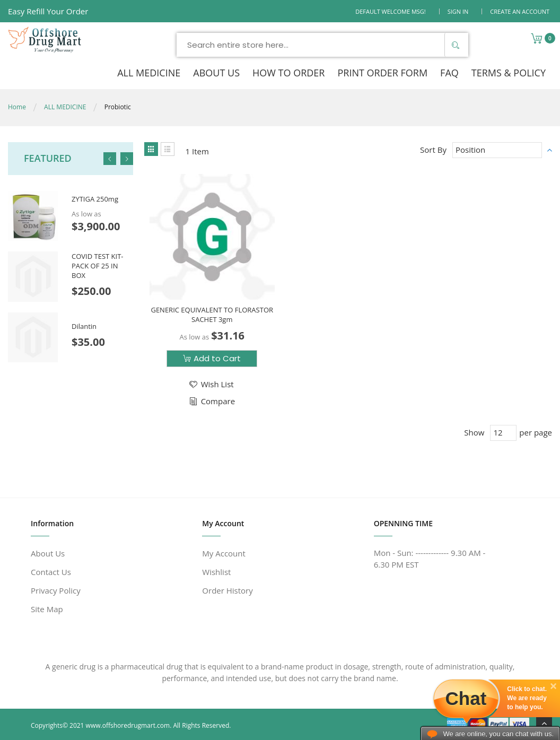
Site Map (47, 609)
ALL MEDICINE (65, 107)
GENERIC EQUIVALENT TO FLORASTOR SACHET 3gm (212, 315)
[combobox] (322, 45)
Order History (227, 590)
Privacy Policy (56, 590)
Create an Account (520, 11)
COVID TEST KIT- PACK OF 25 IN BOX (97, 265)
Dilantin (84, 326)
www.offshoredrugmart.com (128, 725)
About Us (48, 553)
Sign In (458, 11)
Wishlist (216, 572)
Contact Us (51, 572)
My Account (224, 553)
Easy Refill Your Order (48, 11)
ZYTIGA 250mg (95, 199)
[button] (211, 384)
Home (17, 107)
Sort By (433, 150)
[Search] (455, 45)
